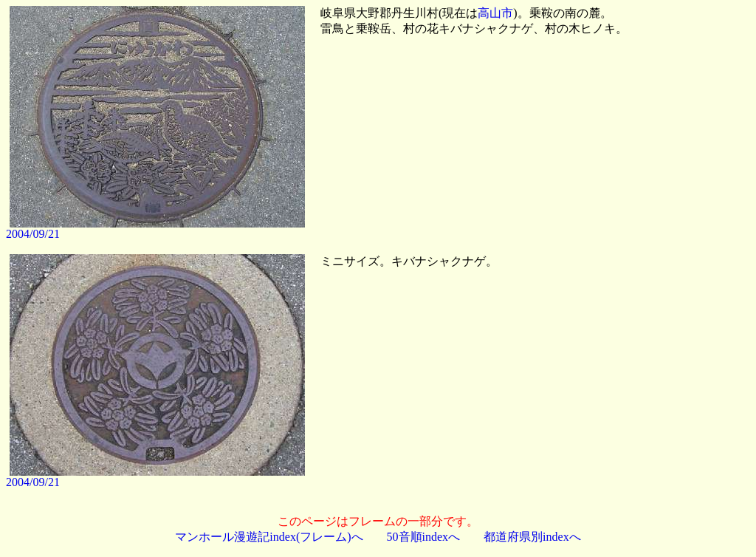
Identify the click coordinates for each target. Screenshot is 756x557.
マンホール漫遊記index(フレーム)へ (269, 537)
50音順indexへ (424, 537)
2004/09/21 (33, 234)
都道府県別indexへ (532, 537)
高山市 (495, 13)
